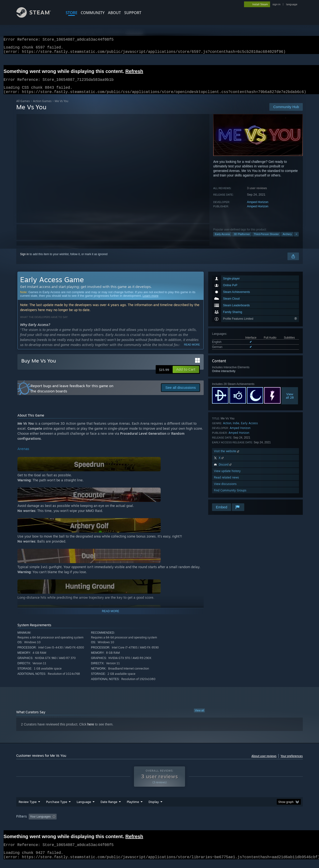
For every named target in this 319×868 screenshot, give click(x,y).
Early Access (222, 240)
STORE (72, 13)
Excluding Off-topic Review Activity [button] (89, 822)
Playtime (133, 808)
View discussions (225, 490)
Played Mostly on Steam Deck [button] (160, 822)
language (292, 4)
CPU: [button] (224, 822)
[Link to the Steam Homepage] (37, 16)
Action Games (42, 107)
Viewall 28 (290, 401)
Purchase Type (57, 808)
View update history (227, 477)
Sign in (24, 260)
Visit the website (227, 457)
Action (227, 429)
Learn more (150, 301)
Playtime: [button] (125, 822)
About (114, 13)
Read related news (226, 483)
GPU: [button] (240, 822)
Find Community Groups (230, 496)
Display (154, 808)
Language (84, 808)
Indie (236, 429)
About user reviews (264, 762)
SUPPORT (133, 13)
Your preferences (292, 762)
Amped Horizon (258, 208)
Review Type (28, 808)
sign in (276, 4)
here (91, 730)
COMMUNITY (93, 13)
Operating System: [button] (200, 822)
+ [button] (296, 240)
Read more (192, 350)
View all (199, 716)
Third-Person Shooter (266, 240)
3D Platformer (242, 240)
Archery (287, 240)
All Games (23, 107)
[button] (186, 375)
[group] (159, 823)
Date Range (109, 808)
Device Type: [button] (261, 822)
